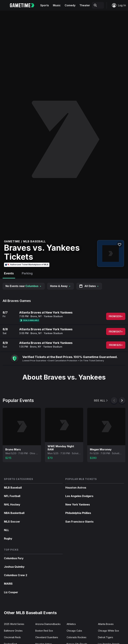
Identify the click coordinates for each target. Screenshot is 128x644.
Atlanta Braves (106, 624)
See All (101, 401)
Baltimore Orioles (13, 631)
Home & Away (61, 286)
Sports (45, 5)
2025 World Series (14, 624)
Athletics (71, 624)
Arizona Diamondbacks (48, 624)
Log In (119, 5)
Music (57, 5)
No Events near (24, 286)
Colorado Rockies (77, 637)
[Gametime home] (24, 5)
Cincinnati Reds (12, 637)
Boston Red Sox (44, 631)
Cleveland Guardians (47, 637)
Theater (85, 5)
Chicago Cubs (74, 631)
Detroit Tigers (106, 637)
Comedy (70, 5)
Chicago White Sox (109, 631)
